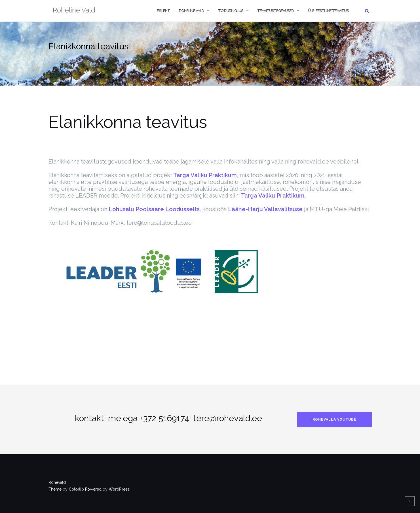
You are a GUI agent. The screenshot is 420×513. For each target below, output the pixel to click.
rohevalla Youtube (334, 419)
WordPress (119, 489)
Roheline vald (191, 11)
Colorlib (76, 489)
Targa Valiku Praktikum (204, 175)
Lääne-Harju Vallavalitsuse (265, 209)
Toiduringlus (231, 11)
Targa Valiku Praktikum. (273, 196)
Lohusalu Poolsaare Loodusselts (154, 209)
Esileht (163, 11)
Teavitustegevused (276, 11)
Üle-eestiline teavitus (328, 11)
